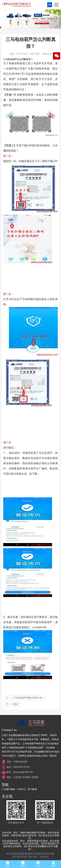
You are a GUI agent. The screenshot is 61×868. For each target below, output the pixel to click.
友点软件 (44, 857)
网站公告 (47, 65)
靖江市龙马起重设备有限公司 (21, 854)
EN (50, 5)
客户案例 (32, 789)
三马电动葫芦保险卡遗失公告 (27, 709)
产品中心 (21, 789)
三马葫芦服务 (8, 789)
